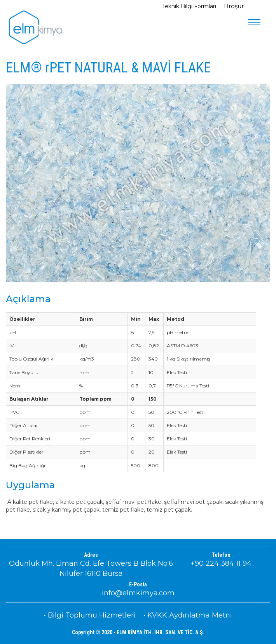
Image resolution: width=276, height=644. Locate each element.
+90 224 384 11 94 (221, 563)
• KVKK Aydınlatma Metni (188, 615)
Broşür (234, 6)
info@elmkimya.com (138, 593)
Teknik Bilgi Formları (190, 6)
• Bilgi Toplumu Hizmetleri (90, 615)
